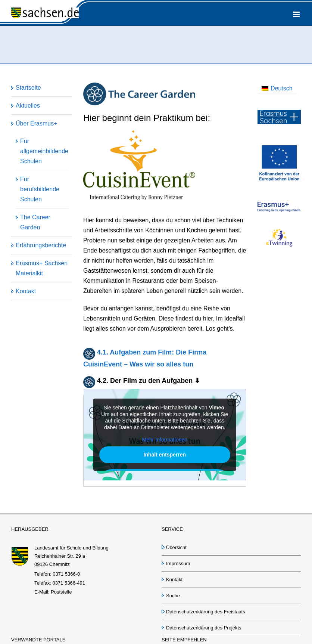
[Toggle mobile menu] (297, 14)
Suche (173, 596)
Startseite (28, 88)
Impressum (178, 563)
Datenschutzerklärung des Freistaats (206, 612)
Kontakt (26, 291)
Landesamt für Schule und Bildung (71, 548)
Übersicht (176, 547)
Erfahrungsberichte (41, 245)
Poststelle (61, 592)
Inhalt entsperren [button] (165, 455)
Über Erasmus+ (37, 123)
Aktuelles (28, 106)
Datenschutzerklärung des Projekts (204, 628)
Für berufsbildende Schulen (40, 189)
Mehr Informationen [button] (165, 440)
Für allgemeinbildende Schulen (44, 151)
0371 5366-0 (66, 574)
